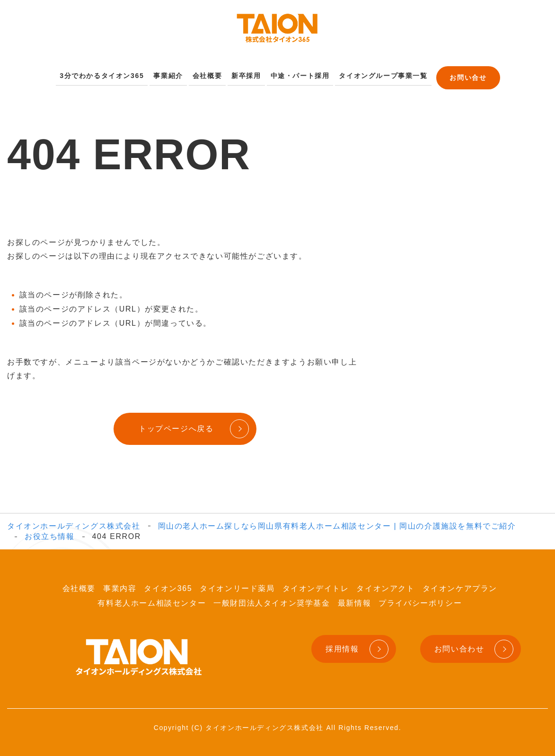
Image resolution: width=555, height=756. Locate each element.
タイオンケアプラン (460, 587)
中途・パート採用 (296, 74)
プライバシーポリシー (420, 601)
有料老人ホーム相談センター (152, 601)
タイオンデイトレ (316, 587)
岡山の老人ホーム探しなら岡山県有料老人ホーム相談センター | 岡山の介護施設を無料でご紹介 (337, 524)
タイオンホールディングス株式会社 (74, 524)
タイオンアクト (385, 587)
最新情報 (354, 601)
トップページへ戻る (174, 427)
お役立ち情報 (50, 534)
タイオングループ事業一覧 (375, 74)
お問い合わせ (459, 647)
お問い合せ (458, 75)
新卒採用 (246, 74)
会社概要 (208, 74)
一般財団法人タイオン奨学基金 (272, 601)
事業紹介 (171, 74)
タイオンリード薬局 (237, 587)
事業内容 (120, 587)
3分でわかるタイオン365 (109, 74)
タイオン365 (168, 587)
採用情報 (342, 647)
